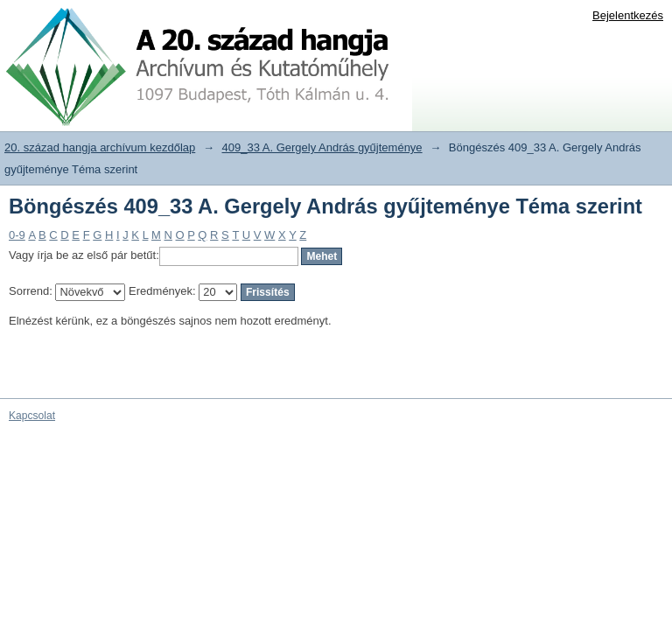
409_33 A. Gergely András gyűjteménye (322, 147)
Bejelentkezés (628, 15)
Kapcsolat (32, 416)
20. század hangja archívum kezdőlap (100, 147)
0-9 (17, 235)
